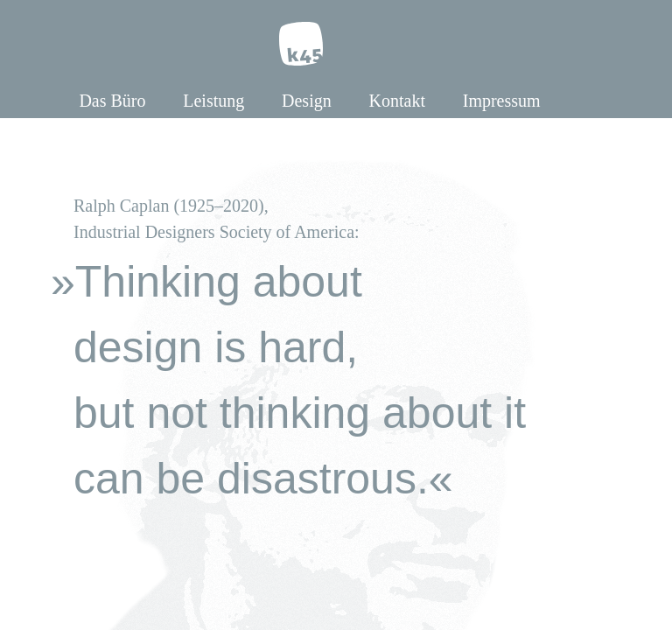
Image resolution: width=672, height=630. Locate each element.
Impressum (502, 101)
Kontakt (397, 101)
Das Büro (112, 101)
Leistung (213, 101)
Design (307, 101)
